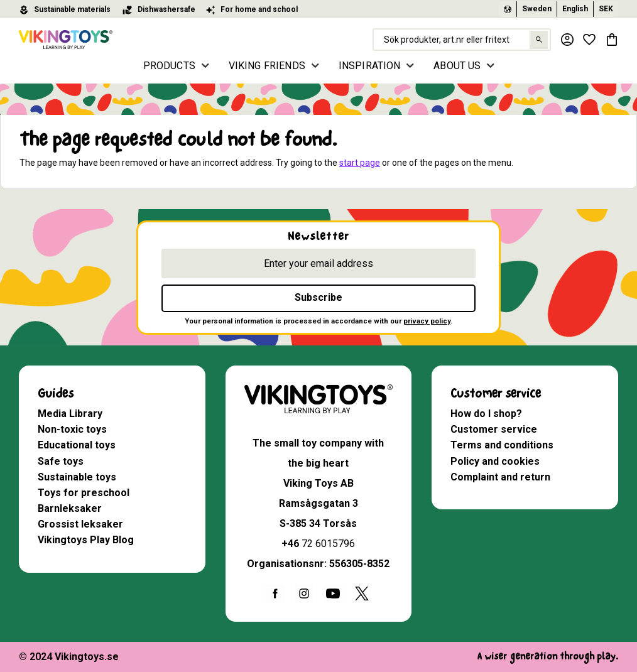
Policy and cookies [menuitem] (495, 461)
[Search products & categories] (461, 40)
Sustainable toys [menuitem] (77, 477)
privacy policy (427, 321)
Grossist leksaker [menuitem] (80, 524)
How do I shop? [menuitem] (486, 414)
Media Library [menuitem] (70, 414)
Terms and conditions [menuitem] (502, 445)
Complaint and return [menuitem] (500, 477)
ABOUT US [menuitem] (457, 66)
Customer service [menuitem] (496, 393)
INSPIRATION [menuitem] (370, 66)
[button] (589, 40)
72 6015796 (328, 544)
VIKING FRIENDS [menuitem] (267, 66)
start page (360, 163)
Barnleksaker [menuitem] (70, 508)
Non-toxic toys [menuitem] (72, 429)
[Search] (538, 40)
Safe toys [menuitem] (61, 461)
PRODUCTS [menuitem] (169, 66)
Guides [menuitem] (56, 393)
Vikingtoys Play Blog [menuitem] (86, 540)
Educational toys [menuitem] (77, 445)
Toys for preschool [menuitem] (84, 493)
